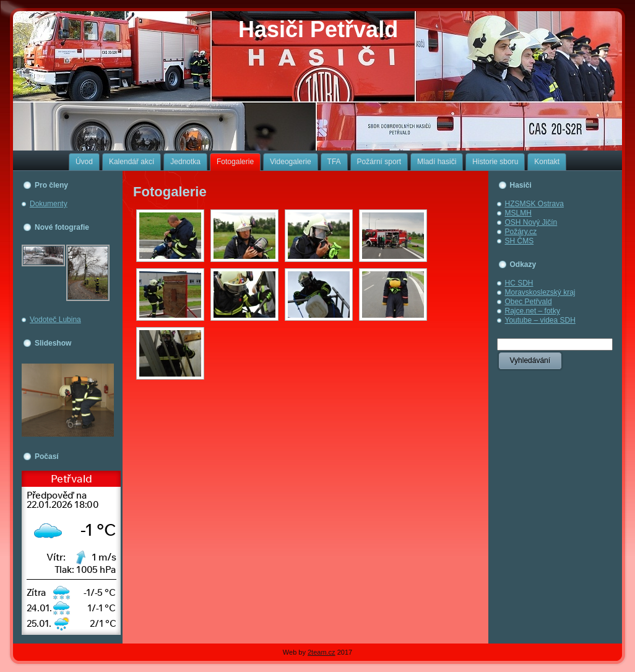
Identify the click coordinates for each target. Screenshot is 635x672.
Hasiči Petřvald (318, 29)
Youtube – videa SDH (540, 320)
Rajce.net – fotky (533, 311)
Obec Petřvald (529, 302)
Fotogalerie (170, 192)
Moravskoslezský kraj (540, 292)
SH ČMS (520, 241)
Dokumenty (49, 204)
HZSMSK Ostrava (534, 204)
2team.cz (322, 652)
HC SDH (519, 283)
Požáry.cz (521, 232)
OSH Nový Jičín (531, 222)
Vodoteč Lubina (55, 320)
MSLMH (518, 213)
